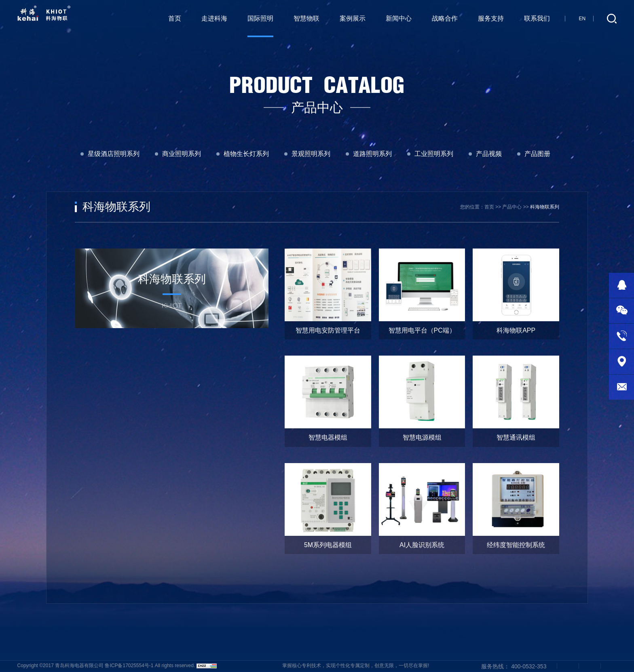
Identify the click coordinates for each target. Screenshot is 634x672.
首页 (175, 18)
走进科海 (214, 18)
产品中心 (512, 207)
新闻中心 (399, 18)
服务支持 (491, 18)
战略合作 (445, 18)
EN (582, 19)
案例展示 (353, 18)
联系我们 (537, 18)
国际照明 (260, 18)
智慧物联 (306, 18)
